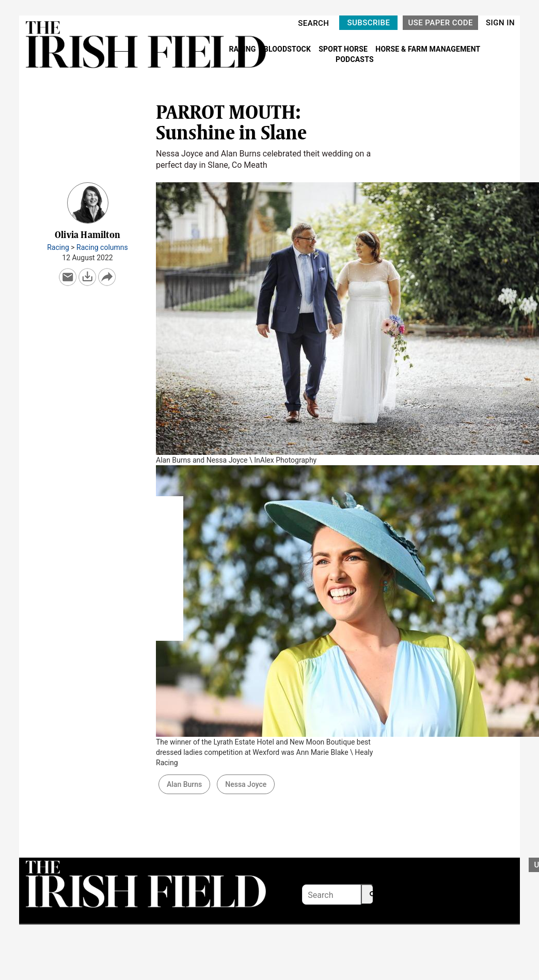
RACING (243, 49)
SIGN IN (500, 23)
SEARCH (313, 23)
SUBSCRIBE (368, 23)
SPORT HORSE (344, 49)
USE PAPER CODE (440, 23)
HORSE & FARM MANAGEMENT (428, 49)
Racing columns (102, 247)
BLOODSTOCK (288, 49)
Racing (58, 247)
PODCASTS (355, 59)
